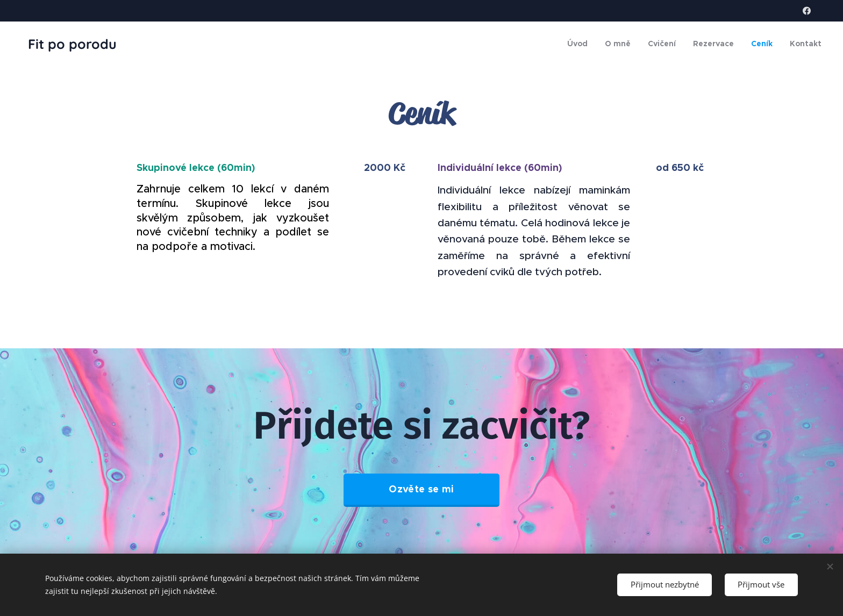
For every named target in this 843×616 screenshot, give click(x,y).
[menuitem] (580, 44)
